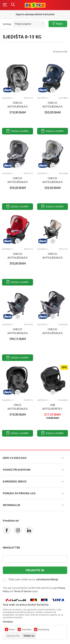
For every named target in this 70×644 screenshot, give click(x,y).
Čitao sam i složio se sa (33, 579)
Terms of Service (23, 591)
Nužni (12, 630)
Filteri (57, 24)
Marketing (44, 630)
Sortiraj (7, 24)
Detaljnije (8, 622)
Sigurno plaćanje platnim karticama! (35, 14)
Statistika (27, 630)
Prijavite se (35, 570)
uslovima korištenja (47, 579)
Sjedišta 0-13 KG (9, 98)
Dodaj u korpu (18, 131)
